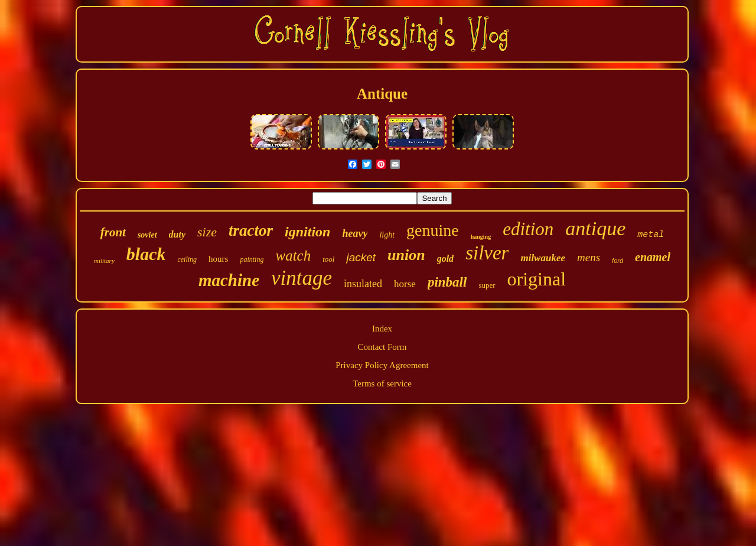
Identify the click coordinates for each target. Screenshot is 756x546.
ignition (307, 232)
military (104, 261)
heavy (355, 233)
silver (487, 253)
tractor (251, 230)
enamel (653, 257)
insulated (363, 284)
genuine (433, 230)
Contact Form (382, 347)
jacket (361, 257)
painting (252, 259)
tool (328, 259)
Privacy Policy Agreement (382, 365)
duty (177, 234)
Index (382, 329)
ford (617, 261)
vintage (302, 278)
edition (528, 229)
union (406, 255)
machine (229, 280)
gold (445, 259)
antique (595, 228)
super (487, 285)
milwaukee (543, 258)
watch (293, 256)
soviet (147, 235)
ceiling (187, 259)
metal (651, 235)
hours (218, 259)
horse (405, 284)
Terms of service (382, 383)
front (113, 232)
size (207, 232)
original (537, 279)
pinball (447, 282)
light (387, 235)
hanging (481, 237)
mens (589, 257)
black (146, 254)
